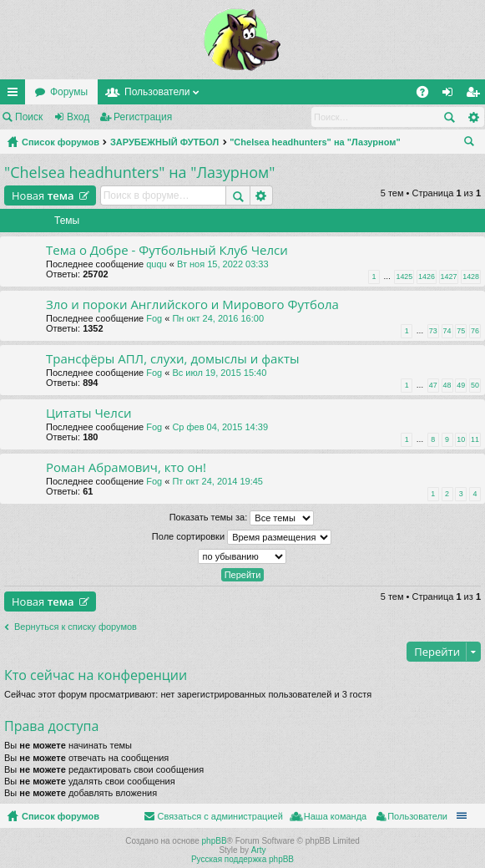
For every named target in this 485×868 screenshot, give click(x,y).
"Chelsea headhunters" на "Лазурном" (315, 142)
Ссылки (16, 95)
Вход (78, 117)
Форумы (69, 92)
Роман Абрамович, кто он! (126, 467)
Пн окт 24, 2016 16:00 (218, 318)
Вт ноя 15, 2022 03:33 (223, 264)
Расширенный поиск (473, 117)
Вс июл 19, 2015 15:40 (219, 373)
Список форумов (61, 142)
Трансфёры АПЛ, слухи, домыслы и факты (173, 359)
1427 (449, 277)
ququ (156, 264)
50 (475, 385)
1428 (471, 277)
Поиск (29, 117)
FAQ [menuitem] (428, 95)
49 (461, 385)
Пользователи (157, 92)
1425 (404, 277)
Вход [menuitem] (451, 95)
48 (447, 385)
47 (433, 385)
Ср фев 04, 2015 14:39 (220, 427)
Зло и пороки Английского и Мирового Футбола (192, 305)
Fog (154, 318)
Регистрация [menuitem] (476, 95)
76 (475, 331)
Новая (43, 195)
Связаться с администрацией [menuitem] (220, 816)
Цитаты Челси (89, 413)
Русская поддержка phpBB (242, 859)
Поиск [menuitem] (472, 144)
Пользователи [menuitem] (417, 816)
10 (461, 439)
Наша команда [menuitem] (335, 816)
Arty (259, 850)
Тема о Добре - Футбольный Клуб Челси (167, 250)
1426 (427, 277)
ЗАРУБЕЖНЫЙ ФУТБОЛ (164, 142)
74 (447, 331)
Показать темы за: (242, 518)
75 (461, 331)
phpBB (215, 841)
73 (433, 331)
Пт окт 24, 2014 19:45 (217, 481)
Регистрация (143, 117)
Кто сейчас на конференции (96, 675)
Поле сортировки (242, 537)
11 (475, 439)
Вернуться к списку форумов (76, 627)
